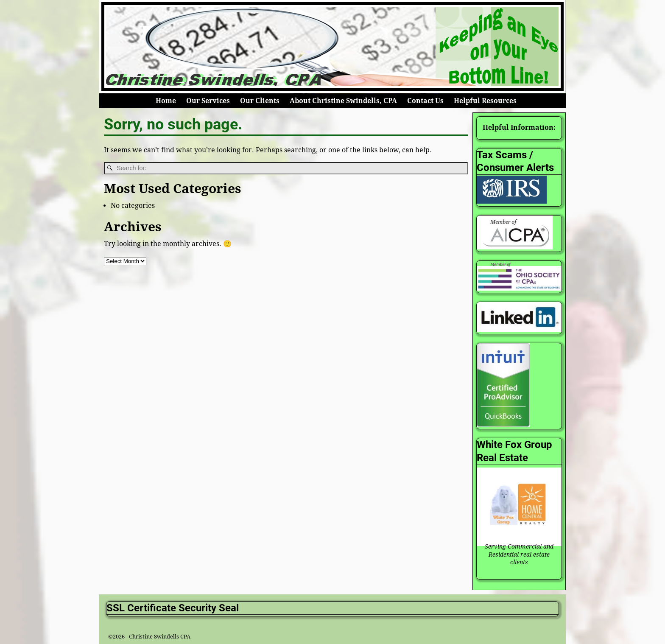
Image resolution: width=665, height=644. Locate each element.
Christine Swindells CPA (160, 637)
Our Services (208, 101)
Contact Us (425, 101)
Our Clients (260, 101)
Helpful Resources (485, 101)
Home (166, 101)
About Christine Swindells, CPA (343, 101)
